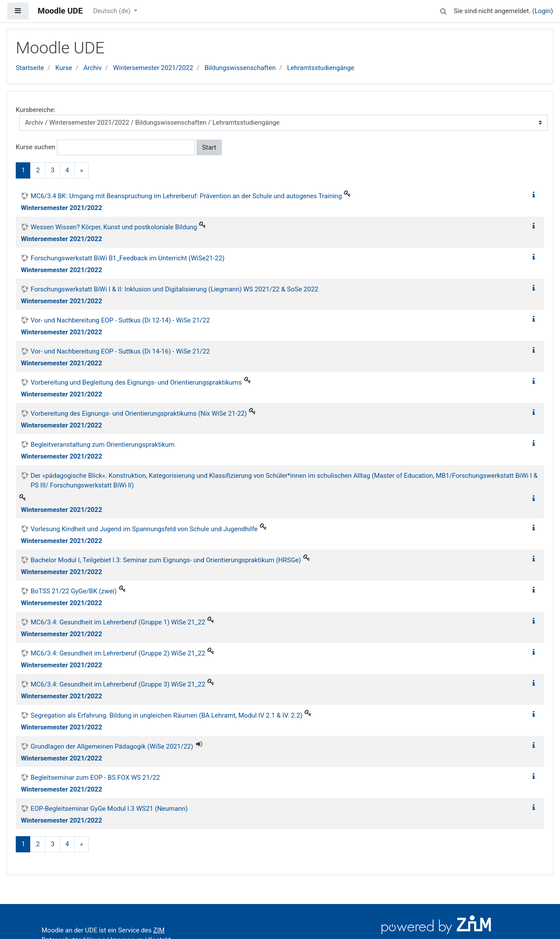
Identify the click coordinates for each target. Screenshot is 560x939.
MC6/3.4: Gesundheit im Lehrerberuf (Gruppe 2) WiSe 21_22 (118, 653)
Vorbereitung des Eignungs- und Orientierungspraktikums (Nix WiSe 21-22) (139, 413)
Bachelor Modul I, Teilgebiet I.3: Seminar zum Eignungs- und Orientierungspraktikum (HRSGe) (166, 560)
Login (543, 11)
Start (209, 147)
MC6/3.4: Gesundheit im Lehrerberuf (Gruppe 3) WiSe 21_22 (118, 684)
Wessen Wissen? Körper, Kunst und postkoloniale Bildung (114, 227)
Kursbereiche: (36, 110)
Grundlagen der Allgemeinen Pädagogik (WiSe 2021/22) (112, 746)
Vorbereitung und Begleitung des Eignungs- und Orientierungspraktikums (136, 382)
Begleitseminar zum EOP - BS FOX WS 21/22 (95, 778)
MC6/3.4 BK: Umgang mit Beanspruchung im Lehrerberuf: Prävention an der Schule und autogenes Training (186, 196)
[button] (443, 10)
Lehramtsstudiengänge (321, 68)
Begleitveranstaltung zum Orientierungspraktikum (103, 445)
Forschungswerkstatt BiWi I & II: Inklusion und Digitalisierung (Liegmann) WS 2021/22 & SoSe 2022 (175, 289)
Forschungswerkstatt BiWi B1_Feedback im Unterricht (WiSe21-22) (128, 258)
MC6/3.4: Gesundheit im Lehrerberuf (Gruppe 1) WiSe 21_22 (118, 622)
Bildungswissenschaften (240, 68)
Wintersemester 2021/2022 (153, 68)
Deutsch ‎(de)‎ (113, 11)
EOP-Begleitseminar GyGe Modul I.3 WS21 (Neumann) (109, 809)
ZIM (159, 930)
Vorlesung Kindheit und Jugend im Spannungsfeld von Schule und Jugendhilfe (144, 529)
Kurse (63, 68)
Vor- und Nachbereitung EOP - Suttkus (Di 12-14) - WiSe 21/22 (120, 320)
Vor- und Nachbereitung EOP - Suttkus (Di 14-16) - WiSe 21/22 (120, 351)
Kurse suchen (35, 147)
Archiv (93, 68)
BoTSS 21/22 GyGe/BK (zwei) (74, 591)
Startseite (30, 68)
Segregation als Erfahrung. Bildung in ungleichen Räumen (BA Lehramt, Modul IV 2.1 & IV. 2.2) (166, 715)
